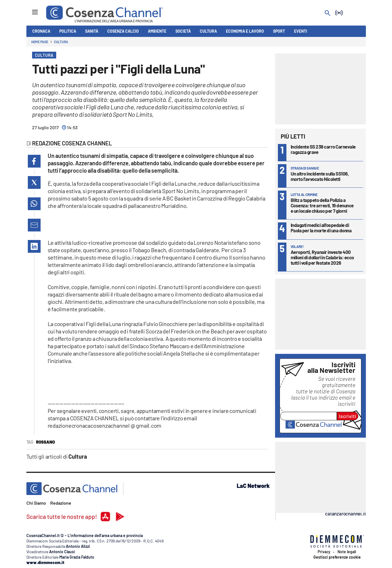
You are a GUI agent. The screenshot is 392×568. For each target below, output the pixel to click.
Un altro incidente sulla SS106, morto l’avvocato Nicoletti (320, 176)
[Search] (328, 13)
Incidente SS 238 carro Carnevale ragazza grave (323, 149)
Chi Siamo (36, 503)
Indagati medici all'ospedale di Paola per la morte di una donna (321, 228)
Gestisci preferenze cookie (337, 557)
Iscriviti (348, 416)
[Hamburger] (30, 10)
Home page (40, 42)
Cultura (61, 42)
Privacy (324, 552)
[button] (34, 161)
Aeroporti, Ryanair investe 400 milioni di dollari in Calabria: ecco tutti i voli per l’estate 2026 (322, 257)
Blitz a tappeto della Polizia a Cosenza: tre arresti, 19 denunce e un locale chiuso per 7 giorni (322, 205)
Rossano (45, 442)
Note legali (347, 552)
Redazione (61, 503)
